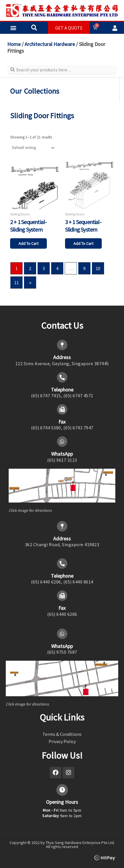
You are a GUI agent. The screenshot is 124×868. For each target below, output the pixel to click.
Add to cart (28, 243)
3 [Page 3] (44, 268)
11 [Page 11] (16, 282)
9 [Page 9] (84, 268)
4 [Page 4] (57, 268)
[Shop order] (33, 148)
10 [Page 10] (98, 268)
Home (14, 44)
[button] (13, 28)
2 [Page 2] (30, 268)
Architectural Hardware (50, 44)
